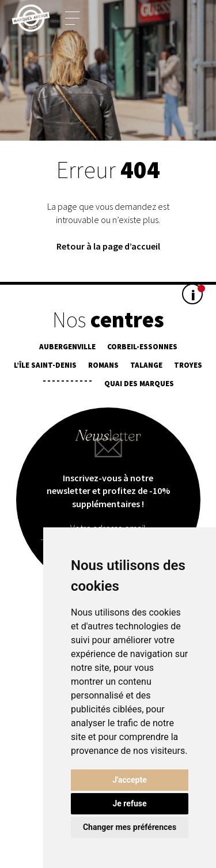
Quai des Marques (139, 384)
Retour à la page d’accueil (108, 246)
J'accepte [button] (130, 780)
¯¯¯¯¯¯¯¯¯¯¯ (67, 384)
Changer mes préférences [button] (130, 827)
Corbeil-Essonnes (142, 347)
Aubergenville (67, 347)
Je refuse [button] (129, 803)
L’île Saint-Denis (45, 365)
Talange (146, 365)
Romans (103, 365)
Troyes (188, 365)
